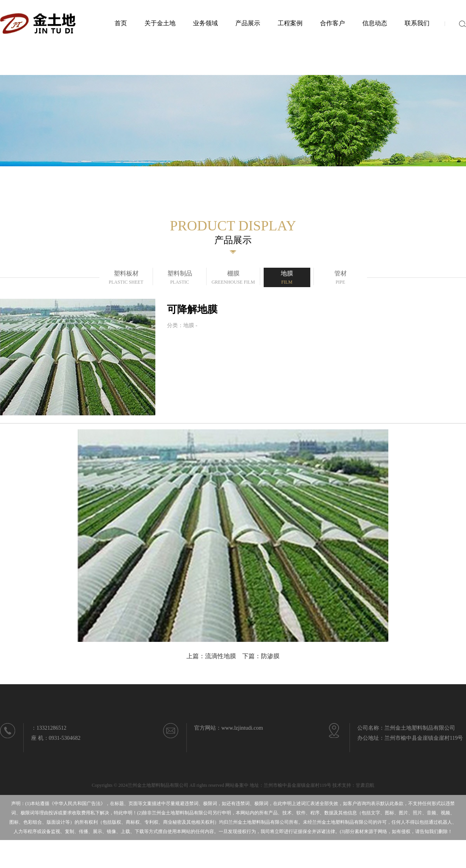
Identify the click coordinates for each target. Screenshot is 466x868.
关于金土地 (160, 23)
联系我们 (417, 23)
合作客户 (332, 23)
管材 (341, 278)
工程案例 (290, 23)
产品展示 (248, 23)
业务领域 (205, 23)
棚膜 (233, 278)
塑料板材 (126, 278)
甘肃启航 (365, 785)
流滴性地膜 (221, 656)
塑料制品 (180, 278)
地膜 (287, 278)
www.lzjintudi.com (242, 728)
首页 (121, 23)
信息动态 (375, 23)
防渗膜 (270, 656)
